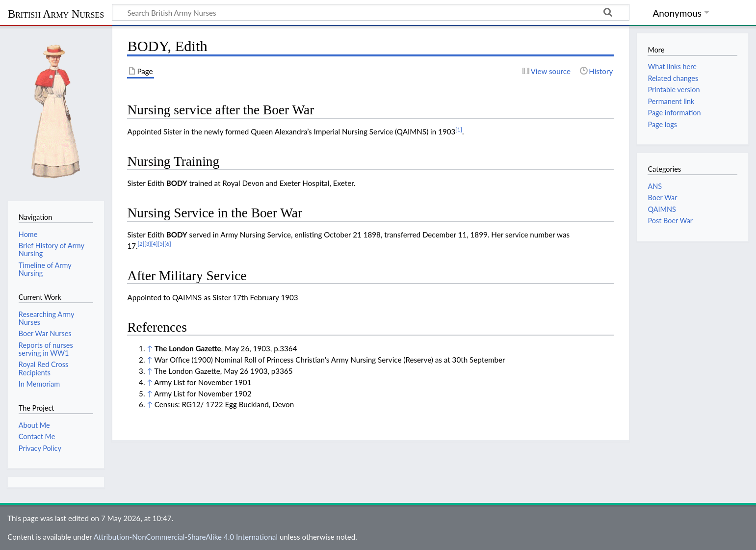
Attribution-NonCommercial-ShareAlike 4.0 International (186, 537)
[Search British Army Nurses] (371, 12)
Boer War (662, 197)
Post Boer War (670, 221)
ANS (655, 186)
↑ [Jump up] (149, 348)
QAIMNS (662, 209)
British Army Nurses (56, 14)
